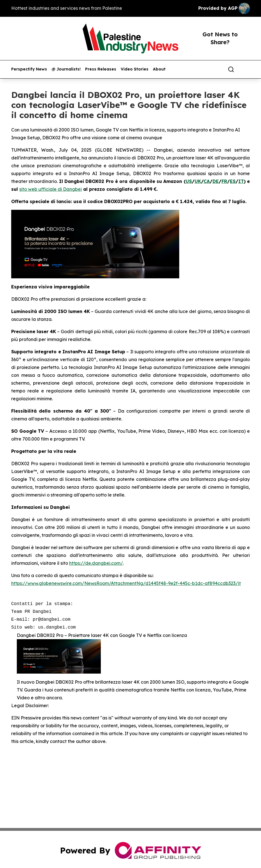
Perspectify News (29, 69)
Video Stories (135, 69)
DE (216, 181)
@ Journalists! (66, 69)
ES (233, 181)
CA (207, 181)
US (189, 181)
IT (241, 181)
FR (224, 181)
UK (198, 181)
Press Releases (101, 69)
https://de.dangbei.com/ (96, 563)
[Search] (231, 69)
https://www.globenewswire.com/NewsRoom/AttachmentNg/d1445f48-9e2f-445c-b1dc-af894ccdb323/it (126, 583)
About (159, 69)
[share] (246, 69)
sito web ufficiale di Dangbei (51, 189)
